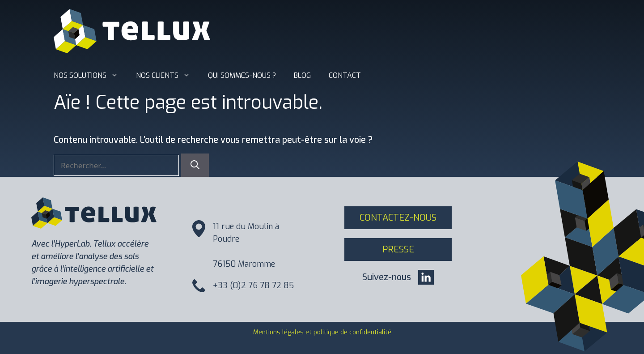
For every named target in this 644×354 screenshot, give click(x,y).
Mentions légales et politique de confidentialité (322, 332)
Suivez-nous (387, 277)
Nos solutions (90, 76)
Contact (345, 75)
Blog (302, 75)
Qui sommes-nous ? (242, 75)
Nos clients (167, 76)
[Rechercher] (195, 165)
